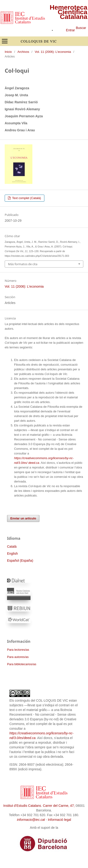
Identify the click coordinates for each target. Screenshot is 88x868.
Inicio (8, 52)
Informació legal (59, 820)
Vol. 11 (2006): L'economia (53, 52)
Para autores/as (18, 657)
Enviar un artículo (23, 518)
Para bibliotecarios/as (22, 664)
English (12, 554)
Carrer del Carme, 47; (59, 806)
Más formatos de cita (23, 264)
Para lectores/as (18, 650)
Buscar (81, 28)
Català (12, 547)
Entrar (70, 30)
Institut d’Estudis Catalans (22, 806)
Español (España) (20, 561)
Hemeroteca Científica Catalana (69, 12)
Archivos (23, 52)
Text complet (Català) (26, 198)
